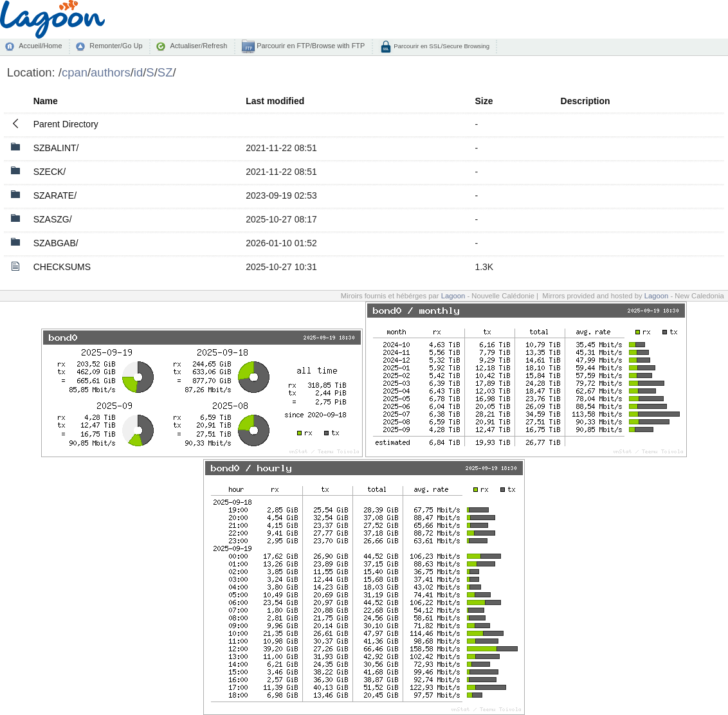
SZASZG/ (53, 219)
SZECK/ (50, 172)
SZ (165, 72)
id (138, 72)
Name (46, 101)
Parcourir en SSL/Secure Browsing (441, 46)
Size (484, 101)
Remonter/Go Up (116, 46)
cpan (75, 72)
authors (111, 72)
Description (586, 101)
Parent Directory (66, 124)
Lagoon (453, 296)
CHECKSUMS (62, 267)
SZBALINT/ (56, 148)
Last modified (275, 101)
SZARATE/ (55, 195)
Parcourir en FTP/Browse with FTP (310, 46)
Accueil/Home (40, 46)
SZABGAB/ (56, 243)
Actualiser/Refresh (198, 46)
